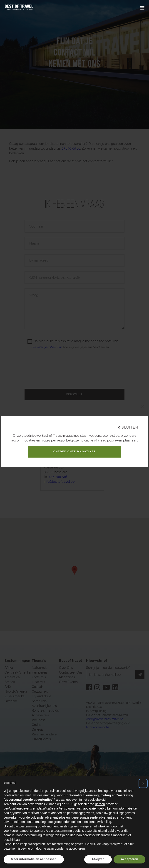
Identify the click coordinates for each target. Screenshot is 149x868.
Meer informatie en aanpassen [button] (34, 859)
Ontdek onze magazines (74, 452)
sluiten (128, 426)
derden (100, 804)
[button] (143, 783)
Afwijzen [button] (98, 859)
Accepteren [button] (129, 859)
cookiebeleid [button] (97, 800)
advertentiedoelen (57, 817)
